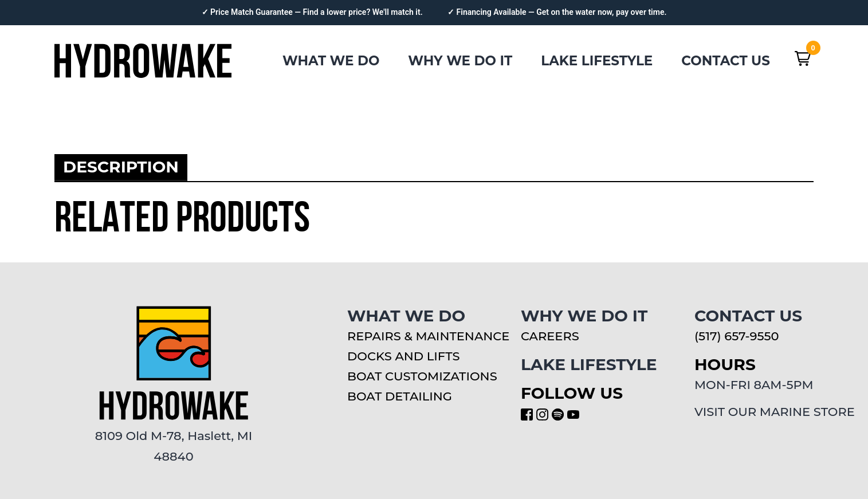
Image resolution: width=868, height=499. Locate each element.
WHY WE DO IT (460, 61)
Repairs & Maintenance (428, 336)
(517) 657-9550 (737, 336)
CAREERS (550, 336)
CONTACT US (726, 61)
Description (121, 167)
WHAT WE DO (331, 61)
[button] (803, 58)
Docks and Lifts (403, 356)
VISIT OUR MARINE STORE (775, 412)
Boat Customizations (422, 376)
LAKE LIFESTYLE (597, 61)
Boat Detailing (400, 396)
